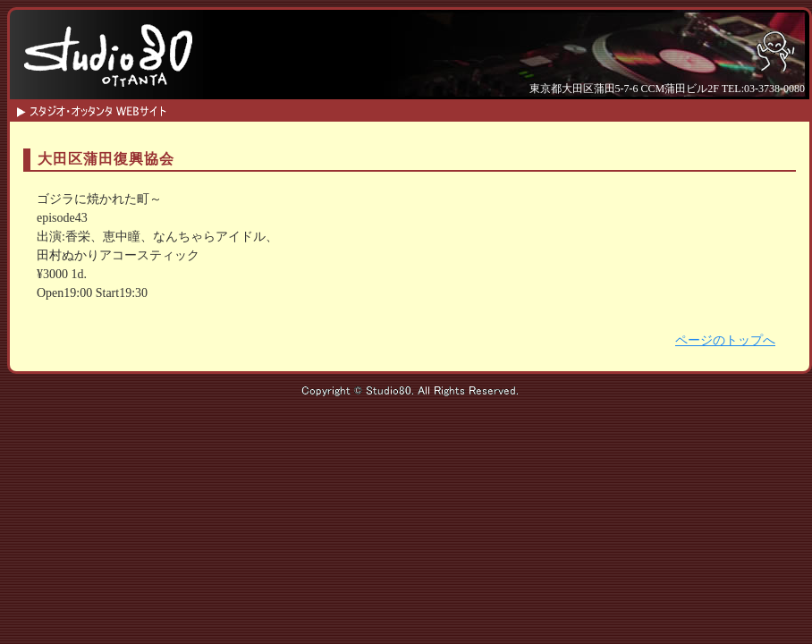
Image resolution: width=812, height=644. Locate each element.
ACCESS (595, 109)
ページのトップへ (725, 340)
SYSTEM (461, 109)
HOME (260, 109)
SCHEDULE (327, 109)
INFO (394, 109)
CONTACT (528, 109)
